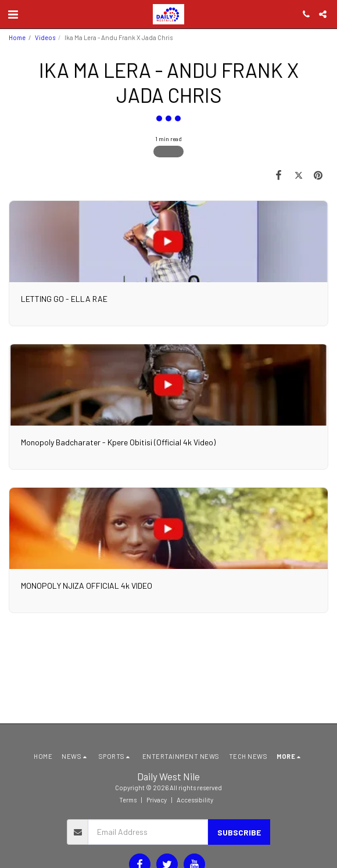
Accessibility (195, 800)
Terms (128, 800)
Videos (45, 37)
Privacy (157, 800)
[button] (13, 14)
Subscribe (239, 832)
